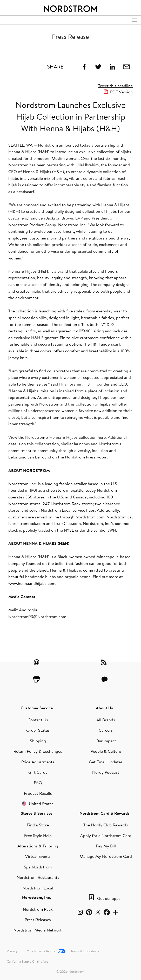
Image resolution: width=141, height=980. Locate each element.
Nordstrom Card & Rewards (105, 813)
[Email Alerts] (37, 662)
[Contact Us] (104, 679)
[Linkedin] (112, 67)
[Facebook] (84, 67)
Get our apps (109, 898)
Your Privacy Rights (41, 951)
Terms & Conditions (85, 951)
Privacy (12, 951)
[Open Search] (134, 20)
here (102, 437)
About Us (104, 708)
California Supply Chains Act (27, 961)
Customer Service (37, 708)
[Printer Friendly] (37, 679)
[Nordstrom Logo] (71, 8)
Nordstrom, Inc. (36, 897)
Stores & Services (37, 813)
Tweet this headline (115, 86)
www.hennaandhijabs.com (32, 583)
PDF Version (121, 92)
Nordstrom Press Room (86, 457)
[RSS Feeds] (104, 662)
